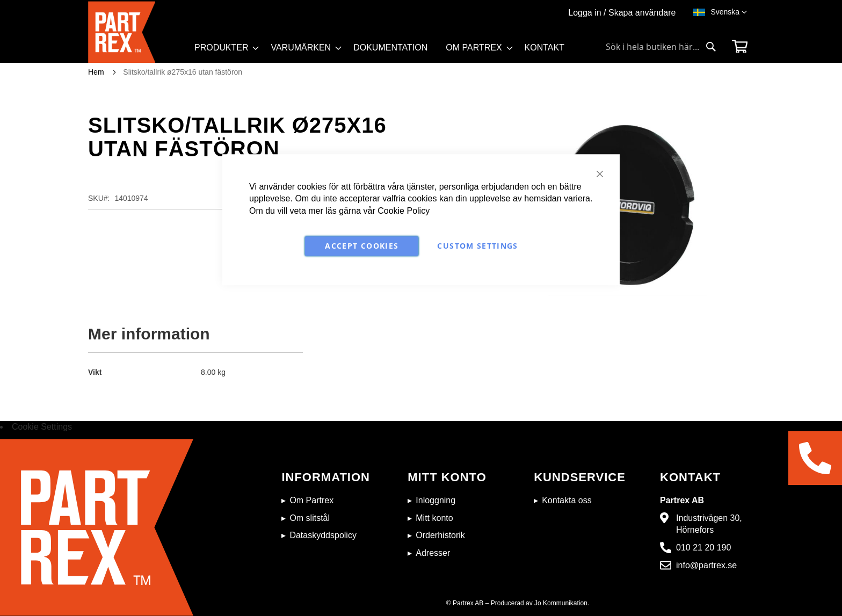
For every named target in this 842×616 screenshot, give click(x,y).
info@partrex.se (706, 565)
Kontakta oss (567, 500)
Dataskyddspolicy (323, 535)
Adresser (433, 553)
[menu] (384, 51)
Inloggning (435, 500)
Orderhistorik (440, 535)
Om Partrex (311, 500)
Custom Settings (477, 246)
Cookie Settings (42, 427)
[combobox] (661, 47)
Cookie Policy (404, 211)
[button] (729, 12)
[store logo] (138, 32)
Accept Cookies (362, 246)
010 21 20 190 (703, 548)
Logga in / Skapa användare (622, 13)
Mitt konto (434, 518)
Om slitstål (310, 518)
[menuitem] (223, 48)
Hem (96, 72)
